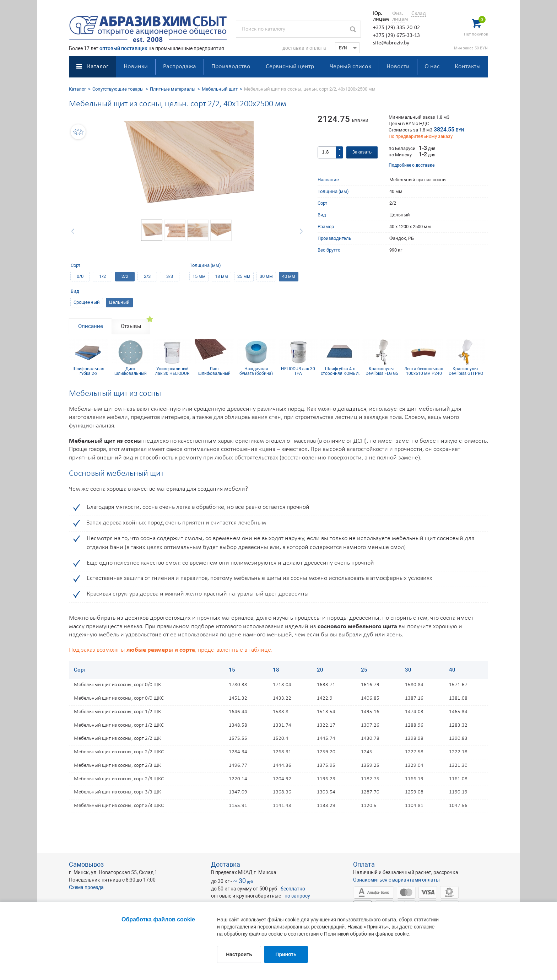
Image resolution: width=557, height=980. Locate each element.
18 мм (221, 276)
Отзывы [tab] (131, 326)
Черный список (350, 67)
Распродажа (180, 67)
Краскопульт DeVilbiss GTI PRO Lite (466, 371)
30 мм (266, 276)
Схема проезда (86, 887)
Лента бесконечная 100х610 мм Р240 (424, 371)
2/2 (125, 276)
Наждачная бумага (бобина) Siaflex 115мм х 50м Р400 (256, 371)
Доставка (226, 864)
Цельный (119, 302)
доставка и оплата (304, 48)
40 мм (289, 276)
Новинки (136, 67)
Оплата (364, 864)
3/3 (170, 276)
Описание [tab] (91, 326)
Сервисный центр (290, 67)
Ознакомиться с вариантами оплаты (396, 880)
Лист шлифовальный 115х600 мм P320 (214, 371)
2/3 (147, 276)
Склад (419, 14)
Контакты (468, 67)
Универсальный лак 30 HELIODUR (172, 371)
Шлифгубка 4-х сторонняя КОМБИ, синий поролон (340, 371)
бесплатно (293, 889)
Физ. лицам (398, 16)
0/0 (80, 276)
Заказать (362, 152)
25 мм (244, 276)
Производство (231, 67)
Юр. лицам (379, 16)
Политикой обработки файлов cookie (367, 934)
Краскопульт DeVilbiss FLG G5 (382, 371)
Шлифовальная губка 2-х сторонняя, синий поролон (88, 371)
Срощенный (87, 302)
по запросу (297, 896)
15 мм (199, 276)
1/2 (102, 276)
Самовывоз (86, 864)
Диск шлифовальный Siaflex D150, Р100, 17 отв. (130, 371)
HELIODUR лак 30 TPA (298, 371)
